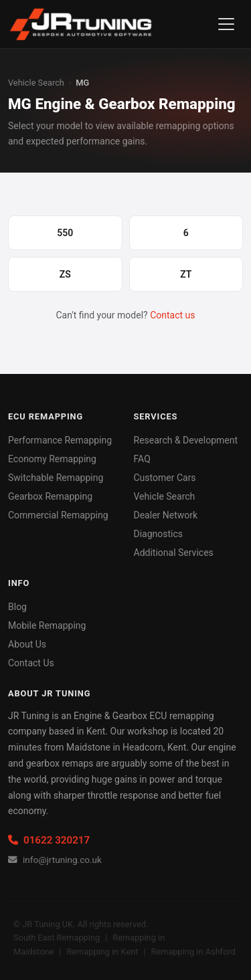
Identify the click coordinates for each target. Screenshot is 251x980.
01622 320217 (49, 840)
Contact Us (31, 663)
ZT (186, 274)
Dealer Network (166, 515)
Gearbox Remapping (50, 496)
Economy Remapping (52, 459)
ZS (65, 274)
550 (65, 233)
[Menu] (226, 24)
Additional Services (174, 553)
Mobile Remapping (47, 625)
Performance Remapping (60, 440)
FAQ (142, 459)
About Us (27, 644)
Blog (17, 607)
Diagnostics (159, 534)
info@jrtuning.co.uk (55, 860)
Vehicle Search (36, 83)
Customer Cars (165, 478)
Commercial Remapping (58, 515)
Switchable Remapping (56, 478)
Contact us (172, 315)
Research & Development (186, 440)
